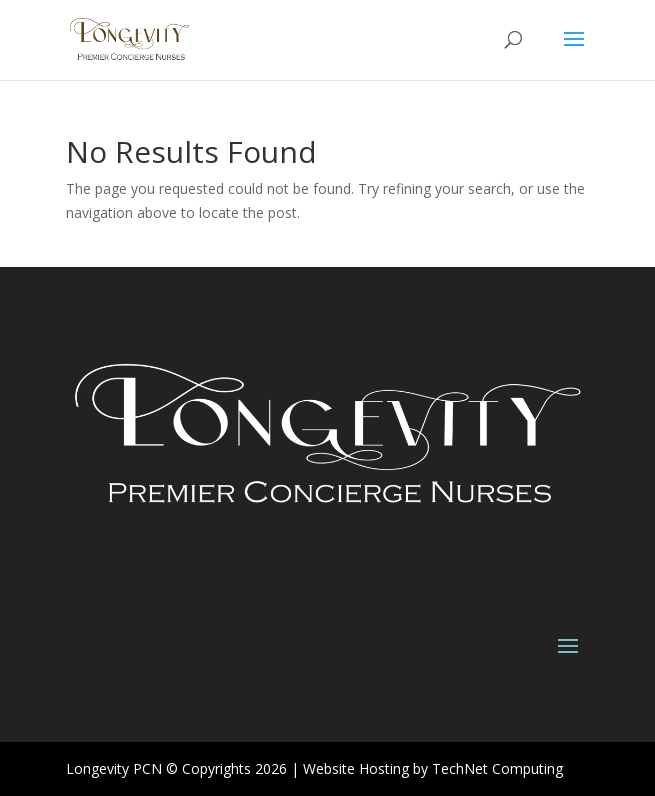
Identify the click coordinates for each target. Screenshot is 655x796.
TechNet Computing (497, 768)
